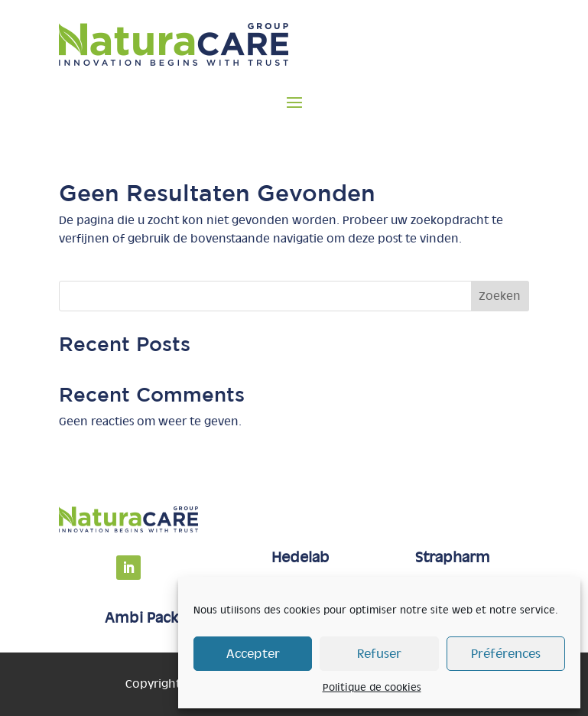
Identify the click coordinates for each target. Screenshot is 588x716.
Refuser (379, 654)
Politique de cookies (372, 687)
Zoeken (500, 296)
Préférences (506, 654)
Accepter (253, 654)
